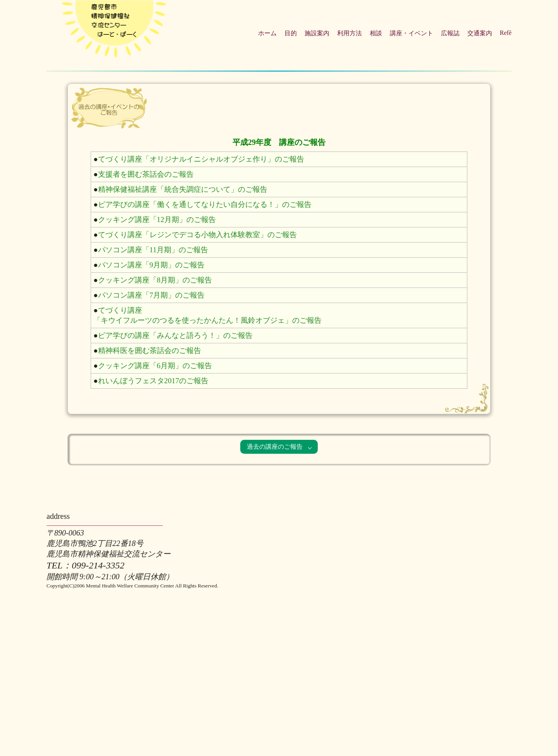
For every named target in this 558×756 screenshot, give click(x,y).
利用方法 (350, 33)
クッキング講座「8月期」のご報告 (155, 280)
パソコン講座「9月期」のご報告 (152, 265)
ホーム (267, 33)
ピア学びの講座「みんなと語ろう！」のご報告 (175, 335)
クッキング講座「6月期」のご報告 (155, 366)
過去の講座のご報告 (275, 447)
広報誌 (450, 33)
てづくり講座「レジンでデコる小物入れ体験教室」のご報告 (197, 235)
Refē (506, 33)
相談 (376, 33)
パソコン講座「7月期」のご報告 (152, 295)
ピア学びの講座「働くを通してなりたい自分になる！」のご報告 (205, 204)
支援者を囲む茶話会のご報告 (146, 174)
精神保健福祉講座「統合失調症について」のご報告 (183, 189)
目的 (291, 33)
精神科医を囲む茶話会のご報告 (150, 350)
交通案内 (480, 33)
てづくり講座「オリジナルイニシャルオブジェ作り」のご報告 (201, 159)
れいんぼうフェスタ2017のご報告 (153, 381)
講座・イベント (412, 33)
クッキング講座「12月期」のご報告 (157, 220)
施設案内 (317, 33)
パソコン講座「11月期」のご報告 (153, 250)
